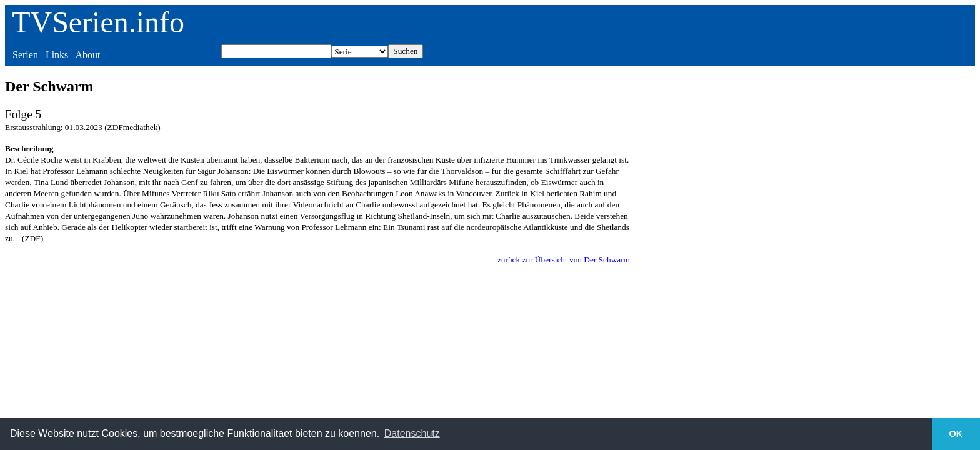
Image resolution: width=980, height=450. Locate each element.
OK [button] (956, 434)
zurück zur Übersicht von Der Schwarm (564, 260)
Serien (25, 55)
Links (57, 55)
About (87, 55)
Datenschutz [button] (412, 433)
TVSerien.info (98, 22)
